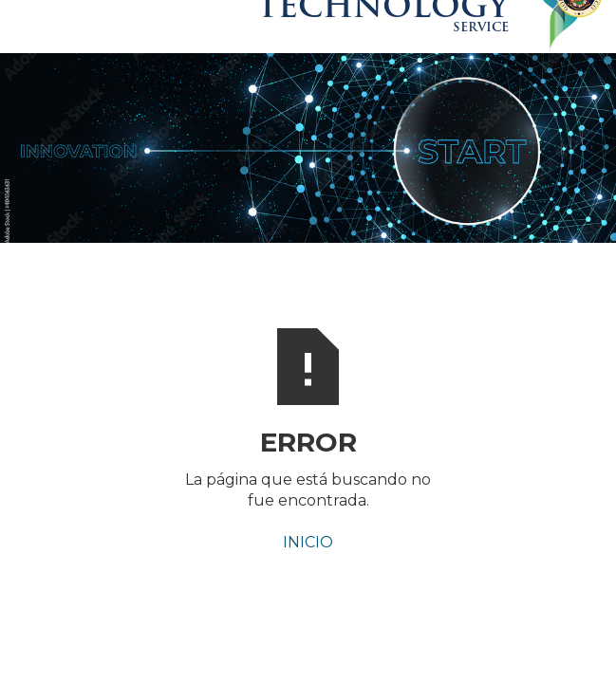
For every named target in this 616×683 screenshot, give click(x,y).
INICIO (308, 542)
